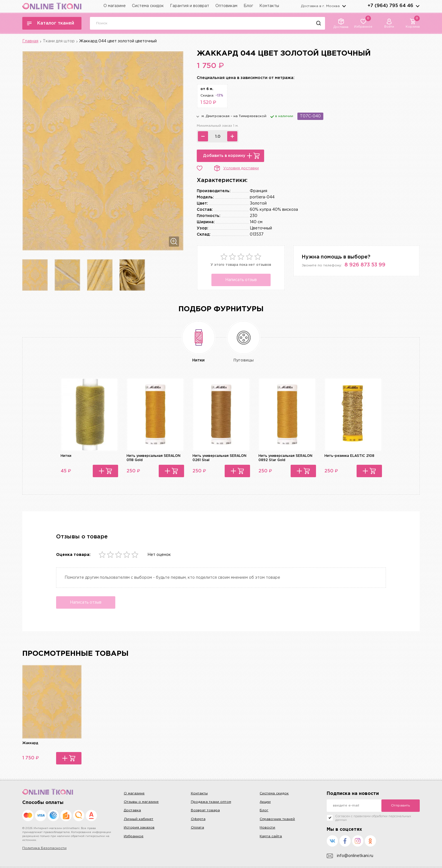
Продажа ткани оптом (211, 802)
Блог (248, 6)
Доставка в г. (320, 6)
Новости (267, 828)
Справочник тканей (277, 819)
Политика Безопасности (44, 848)
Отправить (400, 805)
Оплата (197, 828)
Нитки (66, 456)
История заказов (139, 828)
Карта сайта (271, 836)
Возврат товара (205, 810)
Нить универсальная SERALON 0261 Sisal (219, 458)
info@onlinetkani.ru (350, 856)
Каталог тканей (51, 23)
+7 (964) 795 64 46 (390, 6)
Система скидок (148, 6)
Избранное (134, 836)
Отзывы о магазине (141, 802)
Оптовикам (226, 6)
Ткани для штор (59, 41)
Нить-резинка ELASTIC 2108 (349, 456)
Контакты (269, 6)
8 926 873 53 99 (365, 265)
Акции (265, 802)
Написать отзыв (241, 280)
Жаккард (30, 743)
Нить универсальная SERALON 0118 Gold (153, 458)
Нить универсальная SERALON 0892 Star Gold (285, 458)
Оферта (198, 819)
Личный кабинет (139, 819)
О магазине (115, 6)
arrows (417, 6)
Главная (30, 41)
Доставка (132, 810)
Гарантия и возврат (190, 6)
